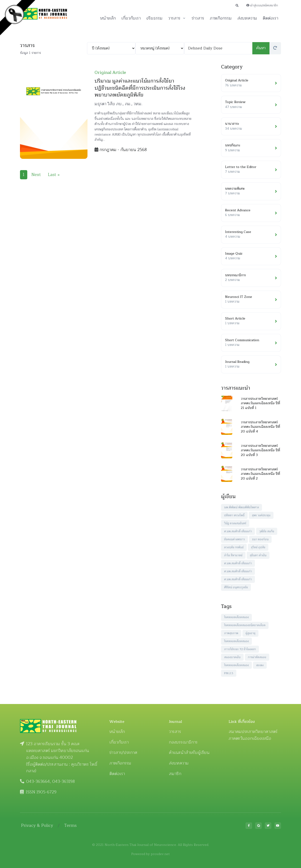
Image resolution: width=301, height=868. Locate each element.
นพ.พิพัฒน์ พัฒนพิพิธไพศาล (242, 507)
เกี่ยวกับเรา (131, 18)
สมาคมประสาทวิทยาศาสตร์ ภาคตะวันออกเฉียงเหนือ (253, 735)
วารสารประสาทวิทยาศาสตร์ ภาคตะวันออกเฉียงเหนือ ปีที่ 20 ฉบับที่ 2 (260, 474)
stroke (260, 665)
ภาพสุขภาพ (231, 633)
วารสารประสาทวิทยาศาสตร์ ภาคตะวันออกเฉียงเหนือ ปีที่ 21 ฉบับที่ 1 (260, 403)
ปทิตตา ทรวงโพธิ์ (234, 515)
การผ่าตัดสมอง (257, 657)
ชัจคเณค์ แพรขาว (234, 539)
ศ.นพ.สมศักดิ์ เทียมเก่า (238, 531)
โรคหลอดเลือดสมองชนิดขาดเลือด (245, 625)
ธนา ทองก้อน (260, 539)
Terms (70, 825)
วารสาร (174, 18)
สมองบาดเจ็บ (232, 657)
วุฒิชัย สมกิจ (267, 531)
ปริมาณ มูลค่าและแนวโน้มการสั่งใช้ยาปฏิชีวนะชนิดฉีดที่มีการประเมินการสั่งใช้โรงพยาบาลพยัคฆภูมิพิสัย (140, 88)
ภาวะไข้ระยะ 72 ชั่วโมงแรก (240, 649)
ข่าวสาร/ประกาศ (123, 752)
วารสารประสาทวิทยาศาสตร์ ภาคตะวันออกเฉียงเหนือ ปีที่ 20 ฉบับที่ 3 (260, 450)
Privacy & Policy (37, 825)
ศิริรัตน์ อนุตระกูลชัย (236, 587)
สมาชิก (175, 774)
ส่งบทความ (247, 18)
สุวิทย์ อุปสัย (258, 547)
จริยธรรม (154, 18)
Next (36, 175)
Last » (54, 175)
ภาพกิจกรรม (221, 18)
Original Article (110, 72)
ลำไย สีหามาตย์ (233, 555)
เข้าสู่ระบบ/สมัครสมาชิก (262, 5)
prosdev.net (160, 854)
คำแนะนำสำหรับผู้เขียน (189, 752)
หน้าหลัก (108, 18)
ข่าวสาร (198, 18)
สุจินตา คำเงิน (258, 555)
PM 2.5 (229, 673)
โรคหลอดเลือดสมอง (236, 617)
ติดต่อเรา (270, 18)
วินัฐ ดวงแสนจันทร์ (235, 523)
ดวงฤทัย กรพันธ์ (234, 547)
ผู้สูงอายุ (250, 633)
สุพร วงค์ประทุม (261, 515)
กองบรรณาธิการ (183, 742)
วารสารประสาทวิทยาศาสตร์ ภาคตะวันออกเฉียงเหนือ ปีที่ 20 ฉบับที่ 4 (260, 427)
